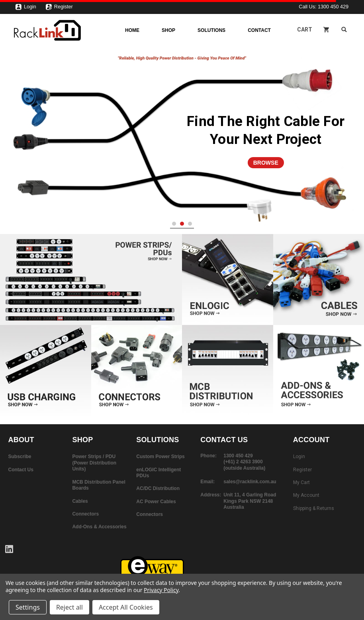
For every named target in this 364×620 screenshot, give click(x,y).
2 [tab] (182, 224)
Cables (80, 501)
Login (26, 9)
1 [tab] (174, 224)
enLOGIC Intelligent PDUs (159, 473)
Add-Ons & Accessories (99, 527)
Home (132, 30)
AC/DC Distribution (158, 488)
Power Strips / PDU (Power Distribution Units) (94, 463)
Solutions (211, 30)
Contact (259, 30)
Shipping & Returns (314, 508)
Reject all (69, 607)
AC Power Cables (156, 502)
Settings (28, 607)
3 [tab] (190, 224)
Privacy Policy (161, 590)
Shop (168, 30)
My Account (306, 495)
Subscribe (20, 457)
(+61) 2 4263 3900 (243, 462)
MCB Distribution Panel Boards (99, 485)
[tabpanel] (182, 140)
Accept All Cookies (126, 607)
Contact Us (21, 470)
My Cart (301, 482)
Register (59, 9)
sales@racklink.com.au (250, 482)
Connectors (85, 514)
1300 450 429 (333, 7)
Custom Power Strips (160, 457)
